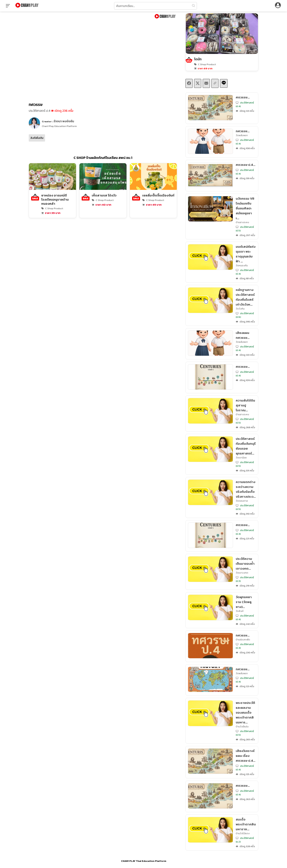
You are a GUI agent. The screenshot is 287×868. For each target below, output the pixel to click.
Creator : (58, 121)
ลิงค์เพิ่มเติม (37, 138)
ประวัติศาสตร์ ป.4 (39, 111)
